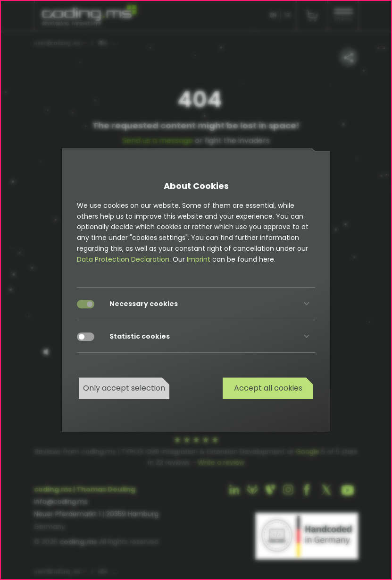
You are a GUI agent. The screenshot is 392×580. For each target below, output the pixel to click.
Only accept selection (124, 388)
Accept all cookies (268, 388)
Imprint (199, 259)
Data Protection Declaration (123, 259)
